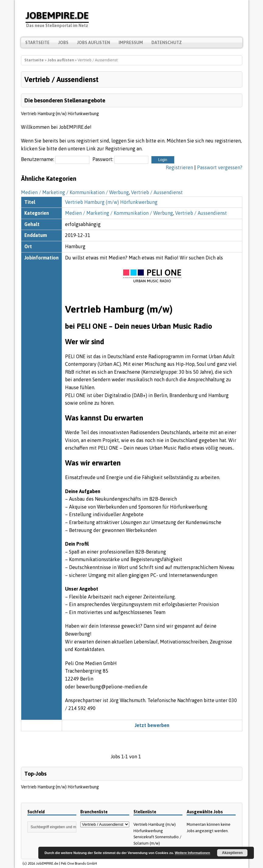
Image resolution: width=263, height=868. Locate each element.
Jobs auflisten (93, 43)
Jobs (63, 43)
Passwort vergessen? (220, 167)
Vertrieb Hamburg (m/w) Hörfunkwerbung (60, 114)
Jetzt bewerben (152, 725)
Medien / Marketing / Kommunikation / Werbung (75, 192)
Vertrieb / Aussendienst (157, 192)
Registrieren (179, 167)
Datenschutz (167, 43)
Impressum (131, 43)
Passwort (102, 159)
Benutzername (37, 159)
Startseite (37, 43)
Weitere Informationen (192, 853)
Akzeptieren (232, 853)
